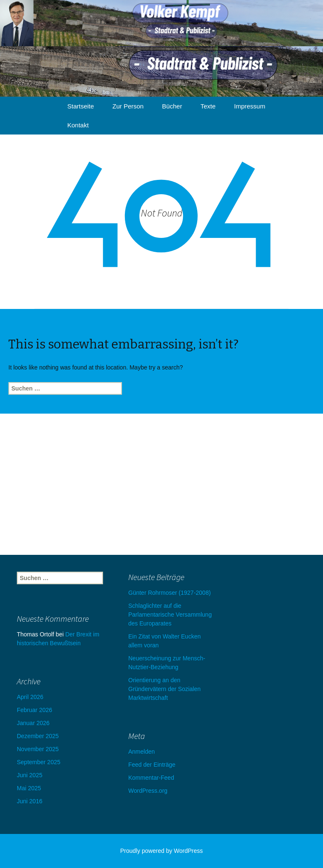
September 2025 (39, 762)
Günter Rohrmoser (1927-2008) (169, 593)
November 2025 (38, 749)
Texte (208, 106)
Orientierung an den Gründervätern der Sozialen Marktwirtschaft (164, 689)
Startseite (81, 106)
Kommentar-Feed (151, 778)
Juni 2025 (30, 775)
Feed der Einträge (152, 765)
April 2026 (30, 697)
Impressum (250, 106)
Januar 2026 (33, 723)
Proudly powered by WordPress (162, 851)
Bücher (172, 106)
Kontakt (78, 125)
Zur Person (128, 106)
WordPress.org (148, 791)
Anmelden (142, 752)
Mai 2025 (29, 788)
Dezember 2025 (38, 736)
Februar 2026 (34, 710)
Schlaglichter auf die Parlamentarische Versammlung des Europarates (170, 615)
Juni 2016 (30, 801)
